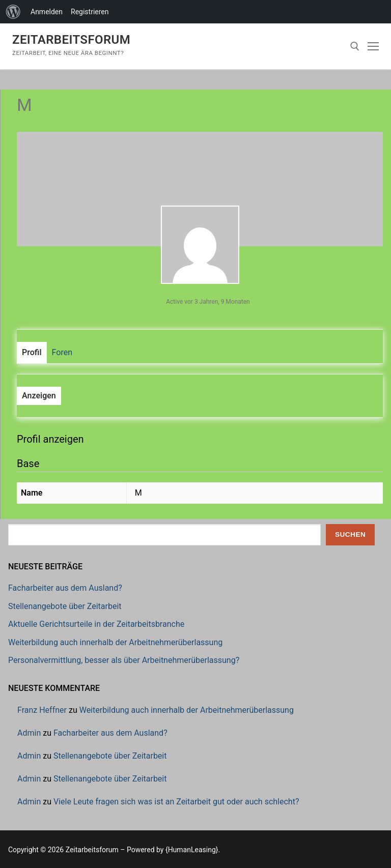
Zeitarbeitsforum (71, 40)
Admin (29, 733)
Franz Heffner (42, 710)
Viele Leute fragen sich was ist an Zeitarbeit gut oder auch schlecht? (176, 802)
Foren (62, 352)
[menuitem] (13, 12)
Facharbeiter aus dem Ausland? (65, 588)
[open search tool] (355, 46)
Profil (32, 352)
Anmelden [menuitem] (47, 12)
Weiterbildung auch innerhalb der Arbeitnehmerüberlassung (115, 642)
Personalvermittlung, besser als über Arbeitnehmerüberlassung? (124, 660)
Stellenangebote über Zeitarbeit (65, 606)
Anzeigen (39, 396)
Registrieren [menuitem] (90, 12)
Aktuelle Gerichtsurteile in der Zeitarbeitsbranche (96, 624)
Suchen (350, 534)
